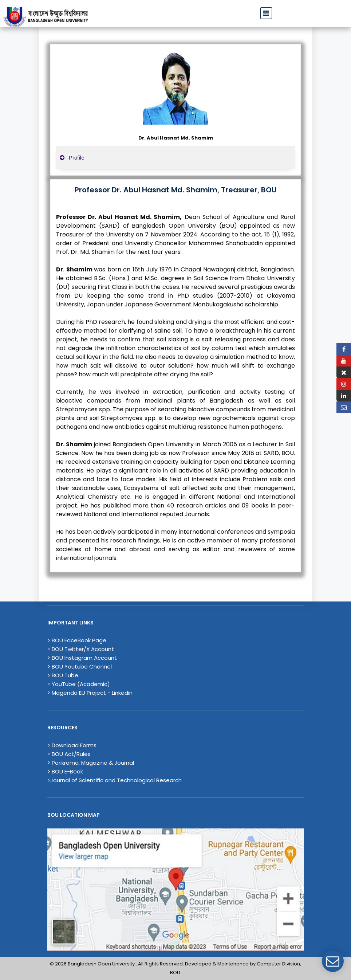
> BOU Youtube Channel (80, 667)
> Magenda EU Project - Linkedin (90, 693)
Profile (72, 158)
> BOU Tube (63, 675)
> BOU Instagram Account (82, 658)
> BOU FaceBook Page (77, 640)
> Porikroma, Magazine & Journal (91, 763)
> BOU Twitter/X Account (81, 649)
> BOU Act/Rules (69, 754)
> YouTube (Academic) (79, 684)
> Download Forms (72, 745)
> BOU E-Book (65, 771)
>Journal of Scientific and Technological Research (115, 780)
